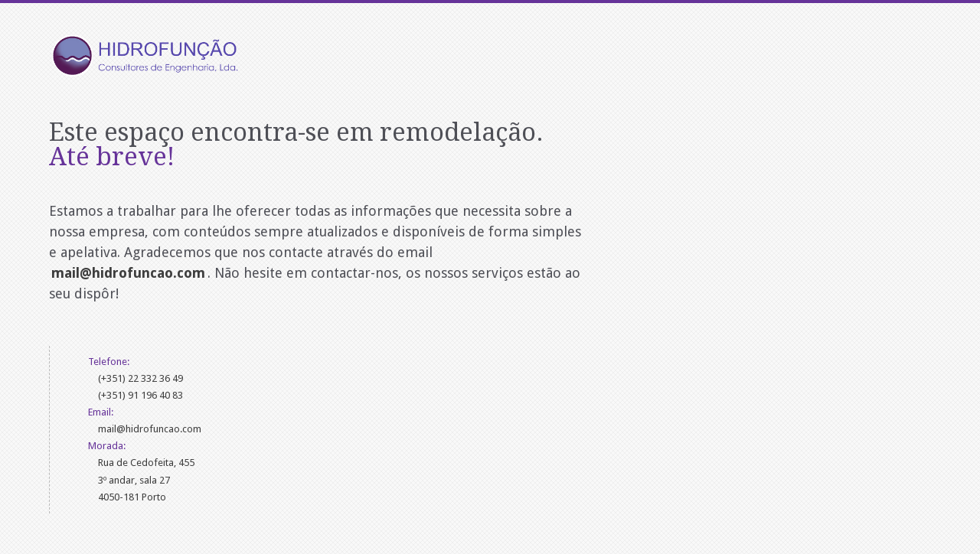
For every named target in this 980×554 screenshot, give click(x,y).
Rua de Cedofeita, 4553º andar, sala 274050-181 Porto (146, 479)
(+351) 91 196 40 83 (140, 395)
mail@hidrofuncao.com (150, 429)
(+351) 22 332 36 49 (140, 378)
